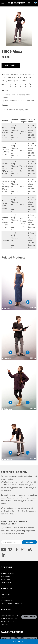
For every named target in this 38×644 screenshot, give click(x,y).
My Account (6, 579)
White (24, 81)
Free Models (6, 576)
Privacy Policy (6, 601)
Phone (22, 77)
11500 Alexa (7, 409)
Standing (12, 81)
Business (15, 74)
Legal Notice (6, 582)
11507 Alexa (7, 459)
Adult (8, 74)
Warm (18, 81)
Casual (22, 74)
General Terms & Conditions (12, 604)
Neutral (10, 77)
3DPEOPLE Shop (7, 573)
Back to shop (11, 65)
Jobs (3, 598)
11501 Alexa (7, 309)
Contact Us (5, 595)
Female (28, 74)
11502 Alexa (7, 359)
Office (17, 77)
